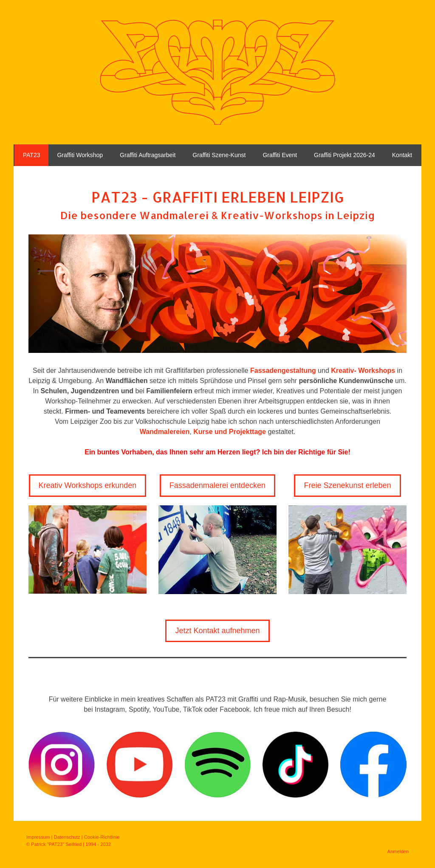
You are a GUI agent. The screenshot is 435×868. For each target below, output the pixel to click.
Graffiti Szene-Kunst (219, 155)
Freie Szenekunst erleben (347, 485)
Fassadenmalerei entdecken (217, 485)
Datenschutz (67, 837)
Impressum (38, 837)
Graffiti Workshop (80, 155)
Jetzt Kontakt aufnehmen (217, 631)
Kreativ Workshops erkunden (88, 485)
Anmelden (398, 851)
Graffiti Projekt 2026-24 (345, 155)
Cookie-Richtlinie (102, 837)
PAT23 (32, 155)
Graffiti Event (280, 155)
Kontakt (402, 155)
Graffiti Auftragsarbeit (148, 155)
